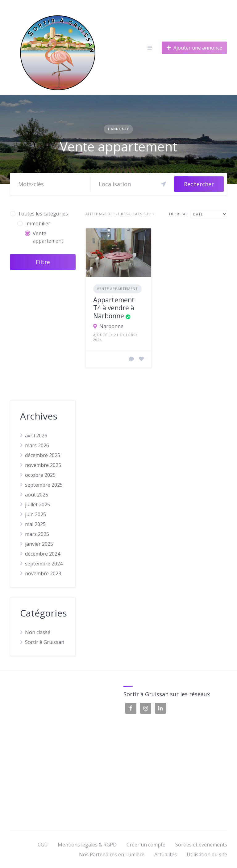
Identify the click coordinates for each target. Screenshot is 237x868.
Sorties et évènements (201, 845)
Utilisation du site (207, 854)
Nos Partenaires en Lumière (112, 854)
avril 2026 (36, 436)
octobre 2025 (40, 475)
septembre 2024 (44, 564)
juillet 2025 (37, 504)
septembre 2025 (44, 485)
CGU (43, 845)
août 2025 (37, 495)
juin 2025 (35, 514)
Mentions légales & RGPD (87, 845)
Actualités (166, 854)
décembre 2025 (43, 455)
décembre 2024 (43, 554)
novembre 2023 (43, 573)
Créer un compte (146, 845)
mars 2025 (37, 534)
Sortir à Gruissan (45, 642)
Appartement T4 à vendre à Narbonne (114, 308)
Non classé (38, 632)
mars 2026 (37, 445)
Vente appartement (117, 289)
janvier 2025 (39, 544)
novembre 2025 (43, 465)
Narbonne (111, 326)
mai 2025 (35, 524)
